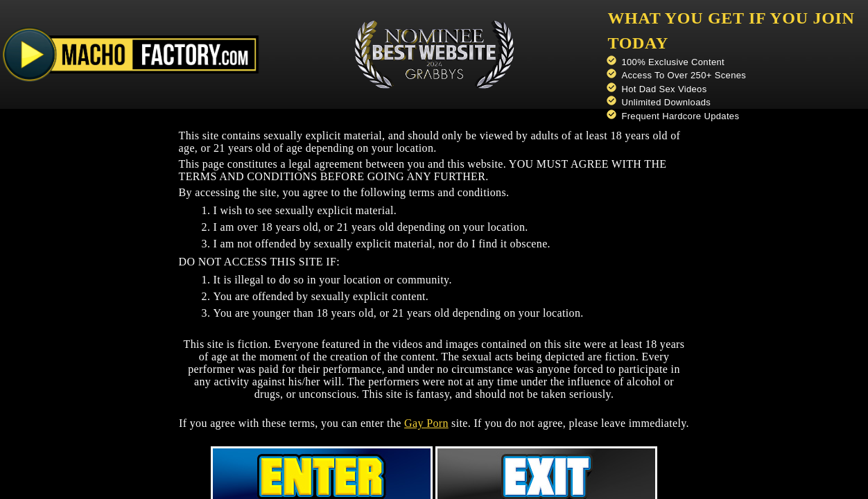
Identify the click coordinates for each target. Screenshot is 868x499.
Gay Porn (426, 423)
